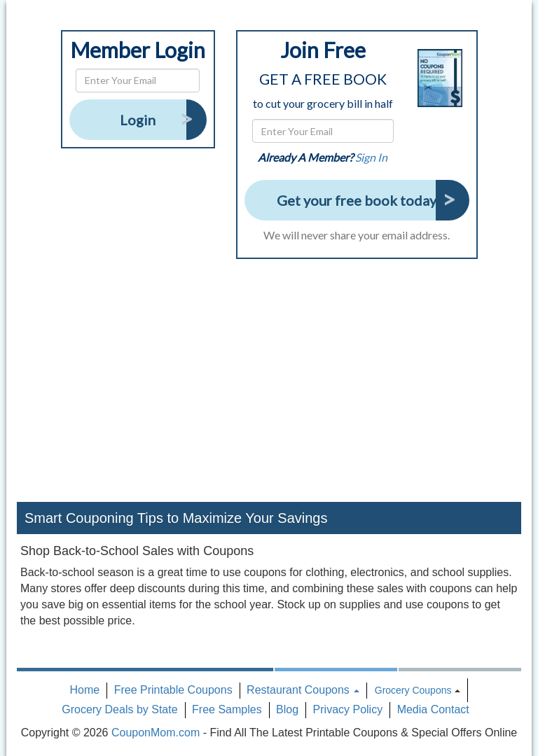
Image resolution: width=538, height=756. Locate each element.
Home (85, 690)
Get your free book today (357, 200)
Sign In (371, 157)
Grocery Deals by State (119, 709)
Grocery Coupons (413, 690)
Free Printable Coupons (173, 690)
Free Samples (227, 709)
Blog (287, 709)
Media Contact (433, 709)
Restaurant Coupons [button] (303, 690)
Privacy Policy (348, 709)
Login (138, 120)
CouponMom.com (156, 733)
